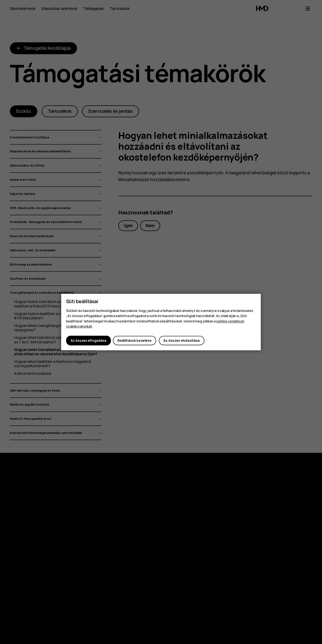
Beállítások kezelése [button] (135, 340)
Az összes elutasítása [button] (182, 340)
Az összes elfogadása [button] (89, 340)
